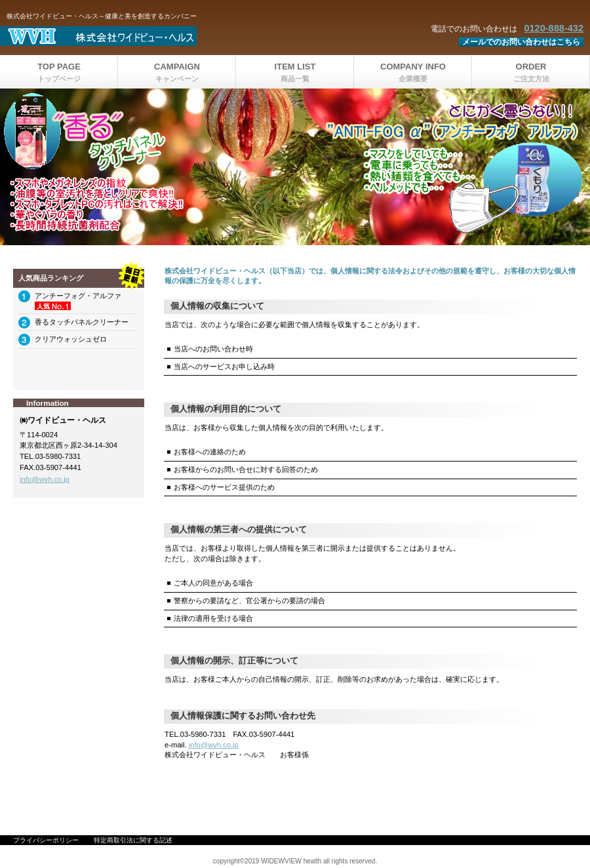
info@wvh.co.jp (214, 745)
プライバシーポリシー (46, 840)
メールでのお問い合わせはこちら (521, 42)
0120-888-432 (554, 28)
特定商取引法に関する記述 (133, 840)
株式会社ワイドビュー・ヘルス (164, 36)
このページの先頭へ (536, 792)
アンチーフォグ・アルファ (78, 296)
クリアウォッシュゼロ (71, 339)
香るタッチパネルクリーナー (82, 322)
